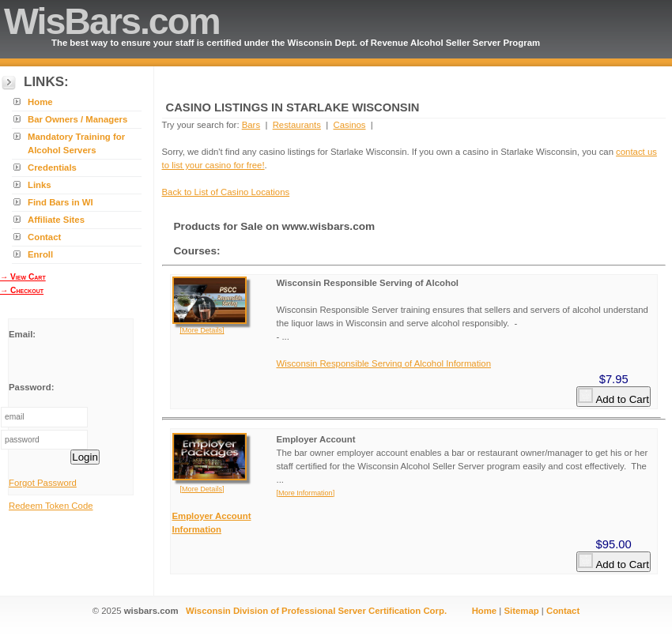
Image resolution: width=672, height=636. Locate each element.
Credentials (52, 167)
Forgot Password (43, 483)
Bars (251, 125)
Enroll (40, 254)
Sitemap (521, 611)
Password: (31, 387)
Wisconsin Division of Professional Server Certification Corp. (316, 611)
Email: (22, 334)
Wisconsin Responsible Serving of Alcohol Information (384, 363)
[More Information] (306, 493)
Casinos (349, 125)
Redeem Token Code (51, 506)
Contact (44, 237)
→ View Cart (23, 277)
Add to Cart (613, 397)
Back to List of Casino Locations (226, 192)
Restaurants (297, 125)
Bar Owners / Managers (77, 119)
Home (40, 102)
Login (85, 457)
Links (40, 185)
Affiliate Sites (56, 220)
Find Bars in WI (60, 202)
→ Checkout (22, 290)
